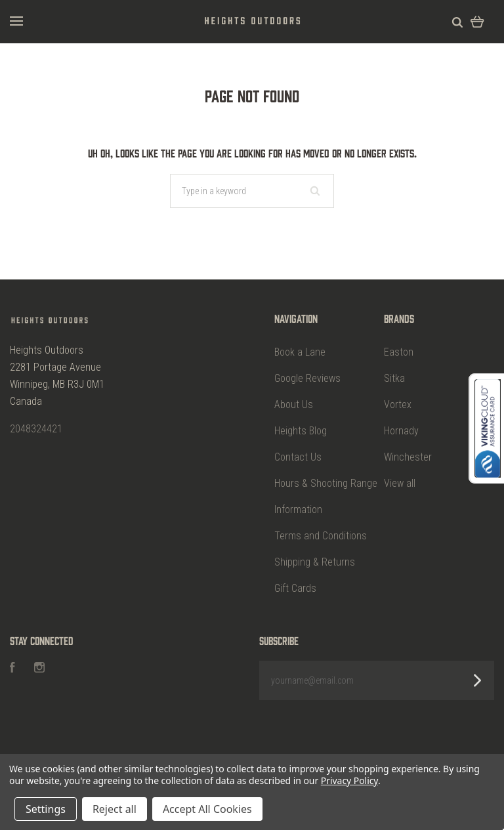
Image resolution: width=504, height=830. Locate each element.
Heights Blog (301, 431)
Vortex (398, 405)
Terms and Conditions (321, 536)
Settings (46, 809)
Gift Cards (295, 588)
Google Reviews (307, 378)
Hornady (401, 431)
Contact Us (298, 457)
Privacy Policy (349, 780)
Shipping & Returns (315, 562)
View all (400, 483)
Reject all (115, 809)
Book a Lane (300, 352)
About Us (294, 405)
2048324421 (36, 429)
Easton (399, 352)
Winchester (408, 457)
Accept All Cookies (207, 809)
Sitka (394, 378)
